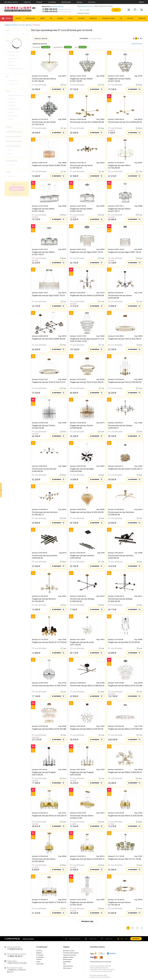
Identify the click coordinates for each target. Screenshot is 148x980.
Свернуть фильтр (41, 38)
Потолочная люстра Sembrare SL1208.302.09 (121, 513)
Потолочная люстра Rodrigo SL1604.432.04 (82, 600)
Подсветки (13, 55)
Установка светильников (71, 953)
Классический (13, 116)
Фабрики (39, 953)
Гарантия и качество (69, 955)
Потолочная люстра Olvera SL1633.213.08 (82, 817)
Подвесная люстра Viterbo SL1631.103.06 (119, 80)
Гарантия (27, 2)
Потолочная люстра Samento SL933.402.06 (45, 557)
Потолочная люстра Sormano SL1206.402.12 (45, 513)
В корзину (58, 89)
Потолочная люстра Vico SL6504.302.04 (125, 122)
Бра (11, 45)
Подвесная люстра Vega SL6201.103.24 (125, 252)
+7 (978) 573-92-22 (56, 11)
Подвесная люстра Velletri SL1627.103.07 (43, 253)
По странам (40, 955)
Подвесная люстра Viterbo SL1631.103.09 (81, 80)
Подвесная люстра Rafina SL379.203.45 (87, 729)
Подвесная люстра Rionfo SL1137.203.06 (49, 642)
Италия (12, 176)
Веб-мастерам (67, 959)
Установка (52, 2)
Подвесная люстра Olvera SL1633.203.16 (49, 816)
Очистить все (137, 44)
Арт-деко (12, 99)
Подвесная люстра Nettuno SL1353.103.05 (82, 903)
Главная (8, 25)
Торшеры (12, 65)
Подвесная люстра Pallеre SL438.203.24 (125, 772)
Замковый (12, 105)
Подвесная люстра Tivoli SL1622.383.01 (125, 339)
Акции (38, 962)
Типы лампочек (68, 966)
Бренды (80, 2)
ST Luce (22, 25)
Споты (12, 62)
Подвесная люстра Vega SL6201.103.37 (49, 295)
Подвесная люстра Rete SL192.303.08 (124, 642)
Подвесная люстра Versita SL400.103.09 (49, 165)
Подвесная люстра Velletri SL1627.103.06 (43, 210)
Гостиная (46, 47)
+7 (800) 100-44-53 (56, 9)
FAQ (64, 964)
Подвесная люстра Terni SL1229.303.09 (125, 382)
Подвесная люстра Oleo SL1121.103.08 (124, 859)
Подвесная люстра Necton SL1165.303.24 (119, 903)
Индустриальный (15, 109)
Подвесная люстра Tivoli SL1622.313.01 (49, 382)
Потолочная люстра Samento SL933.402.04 (121, 557)
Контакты (92, 2)
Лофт (11, 119)
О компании (42, 947)
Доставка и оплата (11, 2)
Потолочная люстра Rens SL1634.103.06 (49, 686)
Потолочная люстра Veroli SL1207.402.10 (81, 167)
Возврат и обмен (68, 957)
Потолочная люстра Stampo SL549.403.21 (120, 427)
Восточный (13, 102)
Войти (141, 2)
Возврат (39, 2)
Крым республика (57, 7)
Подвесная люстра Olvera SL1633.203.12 (87, 859)
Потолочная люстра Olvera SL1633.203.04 (44, 860)
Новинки (39, 959)
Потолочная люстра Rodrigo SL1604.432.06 (120, 600)
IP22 (10, 154)
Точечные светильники (17, 69)
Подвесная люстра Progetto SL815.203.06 (82, 773)
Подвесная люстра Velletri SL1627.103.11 (119, 210)
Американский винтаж (16, 95)
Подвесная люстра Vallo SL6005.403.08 (49, 339)
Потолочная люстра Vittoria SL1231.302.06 (44, 80)
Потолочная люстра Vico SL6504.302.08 (87, 122)
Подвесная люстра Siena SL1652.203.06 (87, 512)
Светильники (14, 58)
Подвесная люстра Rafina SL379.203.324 (125, 729)
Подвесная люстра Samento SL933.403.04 (82, 557)
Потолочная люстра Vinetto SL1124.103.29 (44, 123)
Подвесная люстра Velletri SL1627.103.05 (81, 210)
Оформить (136, 939)
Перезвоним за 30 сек (85, 6)
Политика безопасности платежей (100, 962)
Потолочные (13, 84)
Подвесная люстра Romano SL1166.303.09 (44, 600)
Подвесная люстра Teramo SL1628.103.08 (44, 427)
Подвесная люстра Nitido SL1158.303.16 (49, 902)
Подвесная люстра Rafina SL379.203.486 (49, 729)
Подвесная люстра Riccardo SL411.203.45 (82, 643)
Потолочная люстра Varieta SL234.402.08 (120, 297)
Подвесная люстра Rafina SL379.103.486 (125, 686)
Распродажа (40, 957)
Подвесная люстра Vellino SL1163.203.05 (119, 167)
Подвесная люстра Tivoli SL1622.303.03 (87, 382)
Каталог (6, 18)
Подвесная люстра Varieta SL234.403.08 (87, 295)
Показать (17, 189)
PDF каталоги (67, 968)
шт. (120, 939)
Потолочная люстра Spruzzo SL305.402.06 (44, 470)
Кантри (11, 112)
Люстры (29, 25)
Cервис (66, 947)
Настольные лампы (15, 52)
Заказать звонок (28, 939)
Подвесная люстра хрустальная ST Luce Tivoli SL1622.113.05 (87, 340)
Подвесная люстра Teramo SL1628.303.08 (82, 427)
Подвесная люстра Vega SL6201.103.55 (86, 252)
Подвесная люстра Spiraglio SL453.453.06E (82, 470)
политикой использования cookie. (101, 971)
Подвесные (13, 81)
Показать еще (87, 921)
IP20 (11, 150)
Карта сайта (40, 964)
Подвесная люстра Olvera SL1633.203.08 (125, 816)
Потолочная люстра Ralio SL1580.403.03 (87, 686)
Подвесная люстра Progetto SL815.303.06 (44, 773)
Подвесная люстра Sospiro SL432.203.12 (125, 469)
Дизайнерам (66, 2)
